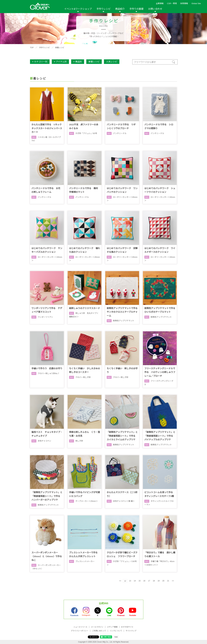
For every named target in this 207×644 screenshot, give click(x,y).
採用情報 (184, 3)
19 (159, 581)
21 (168, 581)
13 (130, 581)
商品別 (79, 62)
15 (139, 581)
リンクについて (116, 631)
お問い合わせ (155, 9)
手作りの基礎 (136, 9)
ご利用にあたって (99, 631)
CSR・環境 (172, 3)
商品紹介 (120, 9)
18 (154, 581)
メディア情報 (112, 627)
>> (173, 581)
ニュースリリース (80, 627)
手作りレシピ (103, 9)
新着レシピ (60, 48)
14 (135, 581)
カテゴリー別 (41, 62)
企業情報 (160, 3)
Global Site (196, 3)
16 (144, 581)
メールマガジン (97, 627)
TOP (32, 48)
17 (149, 581)
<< (120, 581)
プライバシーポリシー (80, 631)
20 (163, 581)
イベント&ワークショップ (78, 9)
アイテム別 (61, 62)
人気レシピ (112, 62)
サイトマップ (131, 631)
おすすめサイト (127, 627)
